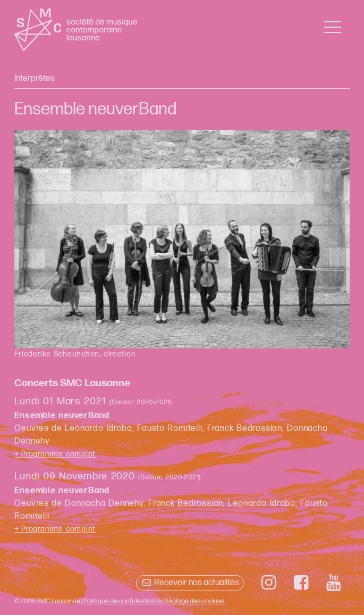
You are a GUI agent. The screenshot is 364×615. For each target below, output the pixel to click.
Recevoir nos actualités (190, 583)
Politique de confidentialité (122, 601)
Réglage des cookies (194, 601)
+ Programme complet (55, 454)
